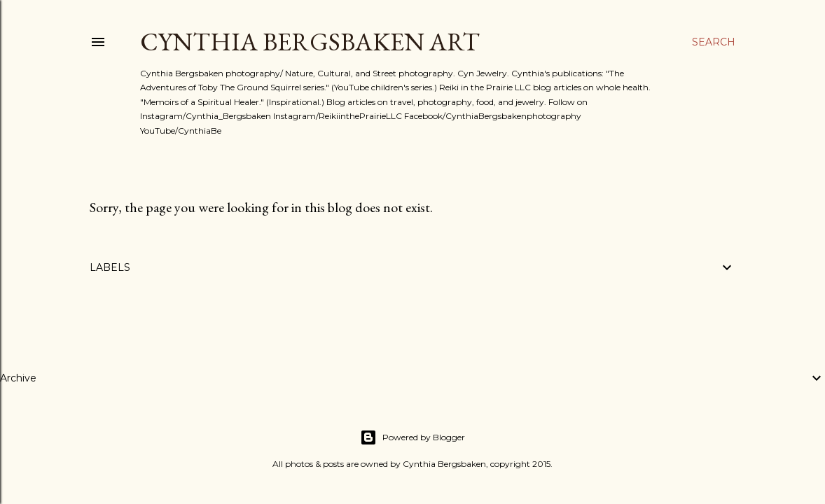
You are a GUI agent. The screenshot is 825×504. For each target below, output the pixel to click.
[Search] (714, 42)
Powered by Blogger (412, 437)
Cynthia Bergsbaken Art (310, 42)
